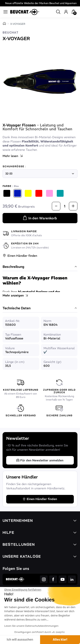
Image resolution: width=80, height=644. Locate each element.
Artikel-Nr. (12, 321)
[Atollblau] (60, 193)
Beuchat (11, 33)
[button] (58, 12)
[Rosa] (49, 193)
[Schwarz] (7, 193)
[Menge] (65, 206)
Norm (47, 321)
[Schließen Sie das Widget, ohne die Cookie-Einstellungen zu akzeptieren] (23, 590)
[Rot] (39, 193)
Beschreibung (40, 267)
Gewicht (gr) (52, 362)
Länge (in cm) (15, 362)
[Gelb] (28, 193)
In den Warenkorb (40, 218)
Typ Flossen (13, 334)
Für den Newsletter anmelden (40, 460)
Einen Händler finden (20, 256)
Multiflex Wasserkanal (59, 348)
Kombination (52, 334)
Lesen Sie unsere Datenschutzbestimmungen (31, 626)
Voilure (10, 348)
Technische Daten (40, 308)
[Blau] (17, 193)
